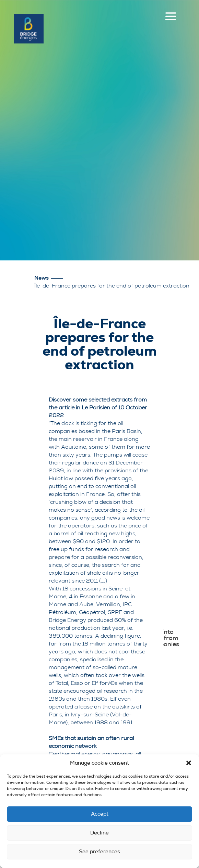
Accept (100, 814)
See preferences (99, 852)
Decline (99, 833)
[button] (189, 763)
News (42, 278)
